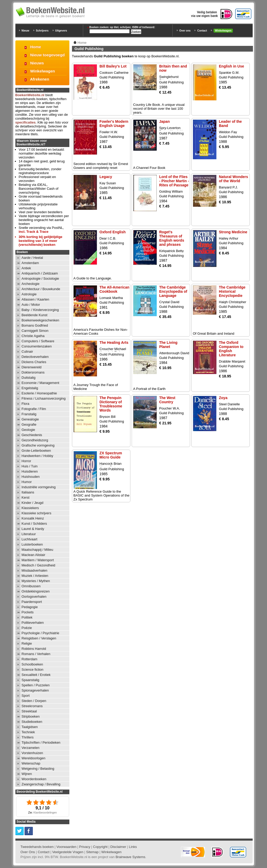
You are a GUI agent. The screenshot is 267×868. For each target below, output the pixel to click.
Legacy (106, 177)
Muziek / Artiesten (35, 576)
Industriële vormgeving (39, 487)
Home (36, 47)
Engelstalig (30, 388)
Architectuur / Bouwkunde (41, 289)
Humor (27, 482)
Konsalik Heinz (33, 518)
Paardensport (32, 602)
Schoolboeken (32, 664)
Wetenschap (31, 763)
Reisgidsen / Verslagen (39, 638)
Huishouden (31, 477)
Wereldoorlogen (34, 758)
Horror (26, 461)
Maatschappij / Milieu (37, 550)
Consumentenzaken (37, 346)
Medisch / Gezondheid (38, 565)
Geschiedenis (32, 435)
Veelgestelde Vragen (68, 852)
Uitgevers (61, 31)
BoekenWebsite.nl (30, 95)
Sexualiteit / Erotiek (36, 675)
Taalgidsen (30, 727)
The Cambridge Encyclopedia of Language (173, 291)
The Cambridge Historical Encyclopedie (232, 291)
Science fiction (33, 670)
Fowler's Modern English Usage (114, 124)
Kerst (26, 497)
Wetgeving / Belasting (38, 769)
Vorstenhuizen (32, 753)
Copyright (100, 847)
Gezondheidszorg (35, 440)
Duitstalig (29, 378)
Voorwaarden (66, 847)
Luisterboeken (32, 544)
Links (133, 847)
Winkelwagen (223, 31)
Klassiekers (30, 508)
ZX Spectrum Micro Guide (111, 455)
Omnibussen (31, 586)
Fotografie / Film (34, 409)
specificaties (26, 122)
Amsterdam (30, 263)
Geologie (28, 430)
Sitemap (92, 852)
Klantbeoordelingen (45, 813)
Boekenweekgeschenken (41, 320)
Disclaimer (118, 847)
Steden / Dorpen (34, 701)
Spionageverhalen (35, 690)
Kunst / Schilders (34, 524)
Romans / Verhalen (36, 654)
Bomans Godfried (35, 325)
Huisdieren (30, 471)
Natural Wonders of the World (234, 179)
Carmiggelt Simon (35, 331)
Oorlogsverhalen (34, 597)
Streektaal (29, 711)
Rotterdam (30, 659)
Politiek (27, 617)
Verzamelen (31, 748)
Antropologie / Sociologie (40, 279)
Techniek (28, 732)
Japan (165, 121)
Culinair (27, 352)
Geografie (29, 424)
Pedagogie (30, 607)
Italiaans (28, 492)
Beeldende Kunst (35, 315)
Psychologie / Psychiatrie (41, 633)
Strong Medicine (233, 232)
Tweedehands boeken (37, 847)
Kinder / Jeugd (33, 503)
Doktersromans (33, 372)
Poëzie (27, 628)
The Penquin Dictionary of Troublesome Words (111, 404)
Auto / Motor (31, 305)
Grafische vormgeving (38, 445)
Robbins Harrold (34, 649)
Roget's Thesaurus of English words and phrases (172, 238)
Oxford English (113, 232)
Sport (26, 696)
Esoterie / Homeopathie (39, 393)
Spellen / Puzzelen (36, 685)
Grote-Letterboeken (36, 451)
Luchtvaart (30, 539)
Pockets (28, 612)
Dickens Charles (34, 362)
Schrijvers (42, 31)
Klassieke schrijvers (37, 513)
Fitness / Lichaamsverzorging (44, 398)
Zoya (223, 398)
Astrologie (29, 294)
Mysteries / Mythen (36, 581)
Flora (26, 404)
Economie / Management (41, 383)
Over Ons (28, 852)
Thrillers (28, 737)
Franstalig (29, 414)
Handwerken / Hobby (37, 456)
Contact (202, 31)
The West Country (167, 400)
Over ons (185, 31)
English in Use (232, 66)
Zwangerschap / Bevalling (41, 784)
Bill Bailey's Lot (113, 66)
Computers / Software (38, 341)
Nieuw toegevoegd (48, 55)
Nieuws (37, 63)
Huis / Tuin (30, 466)
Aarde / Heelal (32, 258)
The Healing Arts (114, 343)
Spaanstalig (31, 680)
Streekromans (32, 706)
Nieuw (25, 31)
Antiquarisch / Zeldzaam (40, 273)
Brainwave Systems (130, 857)
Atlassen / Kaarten (35, 299)
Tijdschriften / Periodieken (41, 742)
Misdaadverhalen (35, 570)
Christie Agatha (33, 336)
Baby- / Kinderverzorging (40, 310)
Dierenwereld (32, 367)
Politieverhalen (33, 623)
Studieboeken (32, 722)
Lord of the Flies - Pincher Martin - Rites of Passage (174, 181)
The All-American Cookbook (115, 289)
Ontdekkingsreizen (36, 591)
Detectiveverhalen (35, 357)
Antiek (26, 268)
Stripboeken (31, 716)
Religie (27, 643)
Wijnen (27, 774)
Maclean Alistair (34, 555)
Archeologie (31, 284)
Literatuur (29, 534)
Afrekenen (40, 79)
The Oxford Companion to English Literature (231, 349)
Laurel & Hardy (33, 529)
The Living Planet (168, 345)
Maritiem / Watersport (38, 560)
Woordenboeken (34, 779)
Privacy (85, 847)
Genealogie (30, 419)
